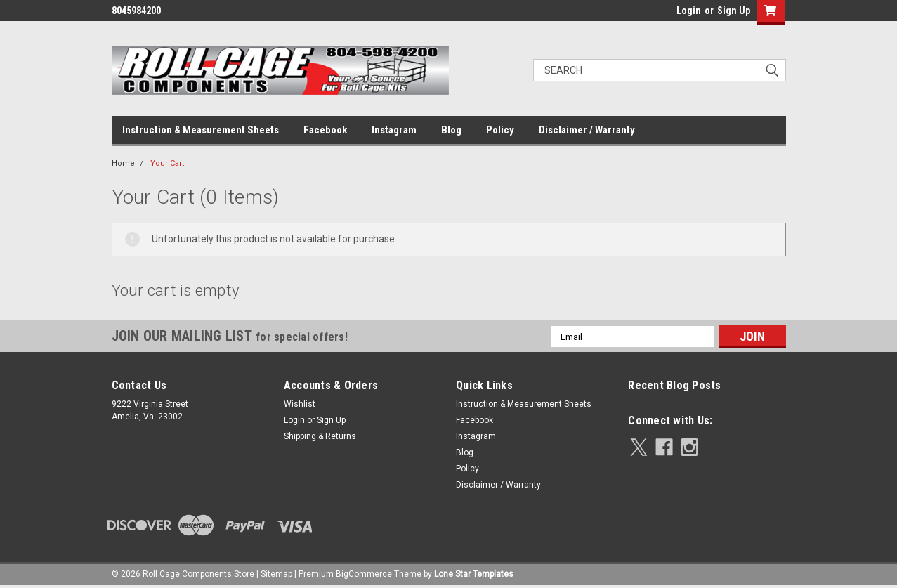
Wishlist (300, 404)
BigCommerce (364, 574)
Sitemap (276, 574)
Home (123, 163)
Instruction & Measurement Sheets (201, 130)
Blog (451, 130)
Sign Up (734, 11)
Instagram (394, 130)
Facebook (325, 130)
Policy (500, 130)
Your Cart (167, 163)
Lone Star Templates (474, 574)
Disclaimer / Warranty (587, 130)
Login (689, 11)
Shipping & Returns (320, 436)
